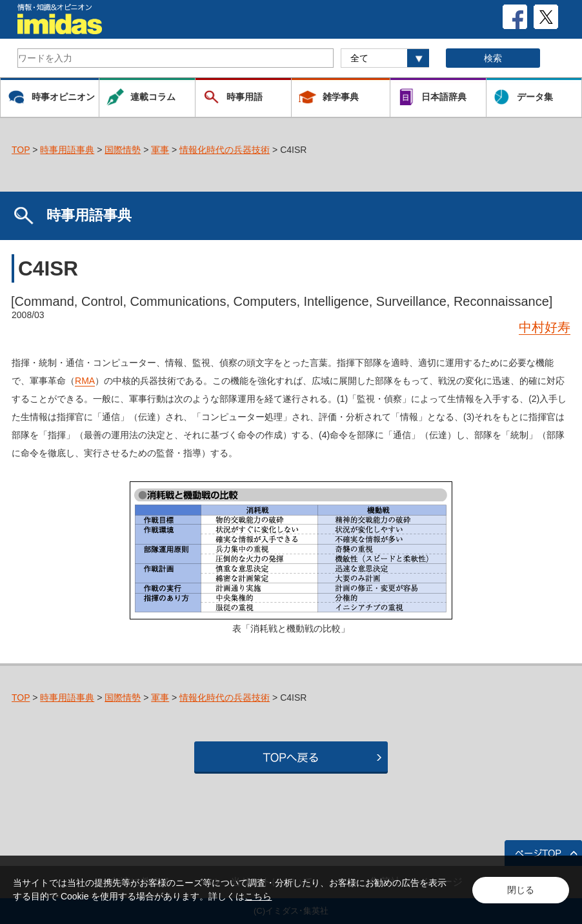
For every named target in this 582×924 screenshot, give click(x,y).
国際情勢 (123, 150)
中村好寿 (545, 327)
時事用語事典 (67, 150)
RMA (85, 381)
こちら (258, 896)
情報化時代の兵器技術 (225, 150)
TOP (21, 150)
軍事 (160, 150)
